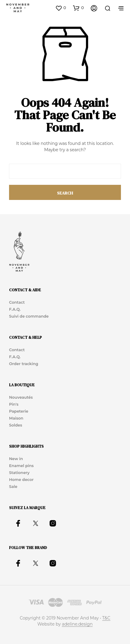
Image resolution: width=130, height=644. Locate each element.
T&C (106, 618)
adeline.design (77, 624)
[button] (61, 8)
